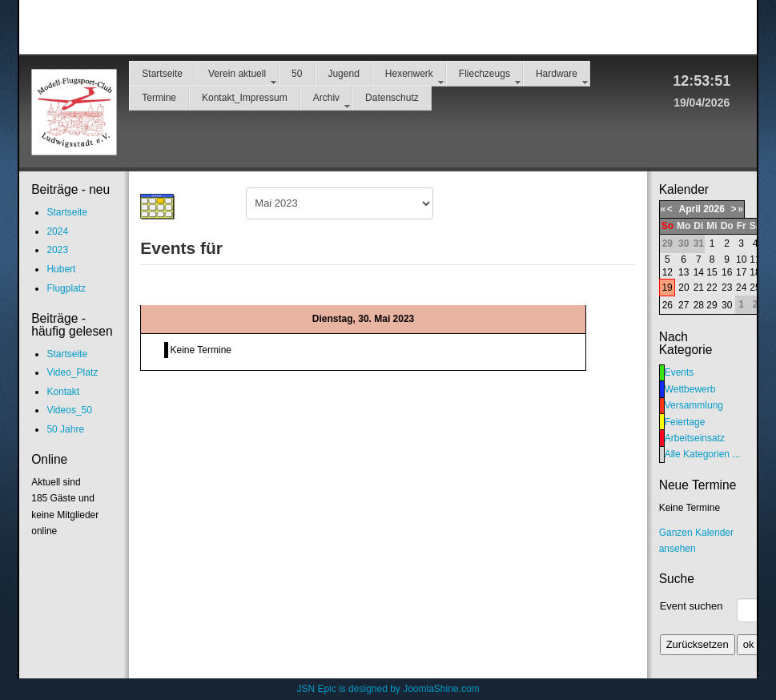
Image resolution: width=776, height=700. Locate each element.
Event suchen (692, 606)
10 (741, 259)
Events (680, 372)
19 (667, 288)
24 (741, 288)
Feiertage (685, 422)
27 (684, 305)
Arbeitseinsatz (695, 438)
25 (755, 288)
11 (755, 259)
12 (667, 272)
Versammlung (694, 405)
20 (684, 288)
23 (727, 288)
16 (727, 272)
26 (667, 305)
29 (712, 305)
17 (741, 272)
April (689, 209)
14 (699, 272)
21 (699, 288)
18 (755, 272)
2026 (714, 209)
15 (712, 272)
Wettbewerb (690, 389)
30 (727, 305)
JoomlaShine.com (441, 689)
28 (699, 305)
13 (684, 272)
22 (712, 288)
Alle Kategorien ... (703, 454)
